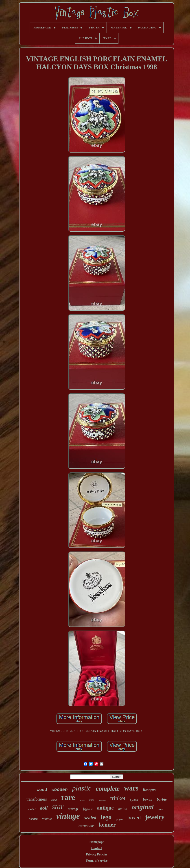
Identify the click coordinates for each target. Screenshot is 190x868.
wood (42, 790)
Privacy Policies (96, 854)
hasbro (33, 819)
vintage (68, 816)
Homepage (97, 842)
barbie (162, 799)
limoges (150, 790)
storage (73, 809)
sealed (90, 818)
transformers (37, 799)
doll (44, 808)
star (58, 807)
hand (54, 800)
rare (68, 797)
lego (106, 817)
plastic (82, 788)
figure (88, 808)
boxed (134, 818)
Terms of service (97, 861)
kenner (107, 825)
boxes (148, 800)
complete (108, 788)
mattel (32, 809)
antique (105, 808)
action (123, 809)
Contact (97, 848)
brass (82, 800)
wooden (60, 790)
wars (131, 788)
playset (119, 819)
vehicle (47, 819)
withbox (102, 800)
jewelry (155, 817)
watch (162, 809)
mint (92, 800)
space (134, 799)
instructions (86, 826)
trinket (118, 798)
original (143, 807)
